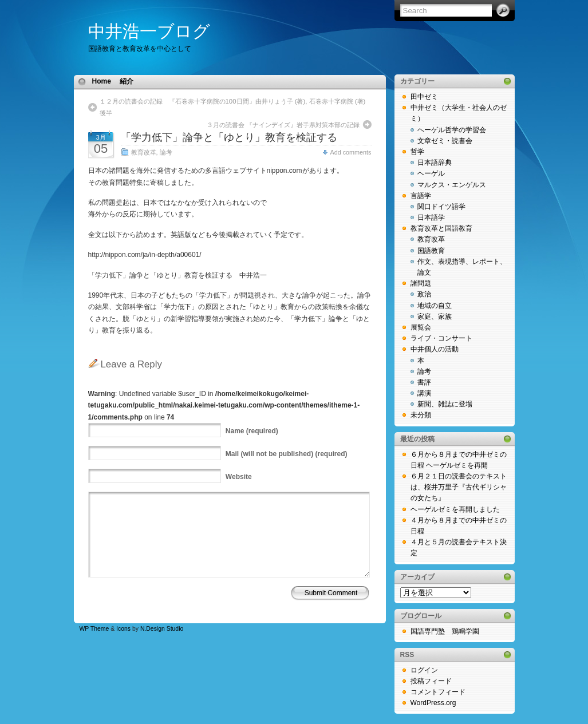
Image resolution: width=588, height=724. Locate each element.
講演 (424, 393)
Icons (123, 629)
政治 (424, 294)
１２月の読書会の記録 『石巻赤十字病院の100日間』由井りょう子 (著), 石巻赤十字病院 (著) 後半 (236, 107)
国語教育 (431, 251)
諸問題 (421, 283)
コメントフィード (438, 692)
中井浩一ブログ (149, 31)
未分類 (421, 415)
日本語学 (431, 217)
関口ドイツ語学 (441, 207)
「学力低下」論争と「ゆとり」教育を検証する (234, 137)
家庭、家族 (435, 316)
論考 (166, 152)
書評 (424, 382)
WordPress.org (433, 703)
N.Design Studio (162, 629)
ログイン (424, 670)
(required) (252, 431)
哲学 (417, 152)
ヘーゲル (431, 173)
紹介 (127, 81)
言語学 (421, 196)
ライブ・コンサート (441, 338)
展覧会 (421, 327)
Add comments (350, 152)
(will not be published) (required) (287, 454)
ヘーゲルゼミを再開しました (455, 509)
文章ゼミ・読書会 (445, 141)
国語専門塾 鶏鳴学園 (445, 631)
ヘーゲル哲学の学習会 (452, 130)
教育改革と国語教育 (441, 228)
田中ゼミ (424, 97)
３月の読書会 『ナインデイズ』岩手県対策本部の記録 (283, 125)
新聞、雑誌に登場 (445, 404)
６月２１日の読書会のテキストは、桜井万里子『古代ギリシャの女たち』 (459, 487)
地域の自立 (435, 306)
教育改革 (144, 152)
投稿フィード (431, 681)
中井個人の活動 (435, 349)
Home (102, 81)
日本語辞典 (435, 163)
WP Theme (94, 629)
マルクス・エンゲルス (452, 185)
